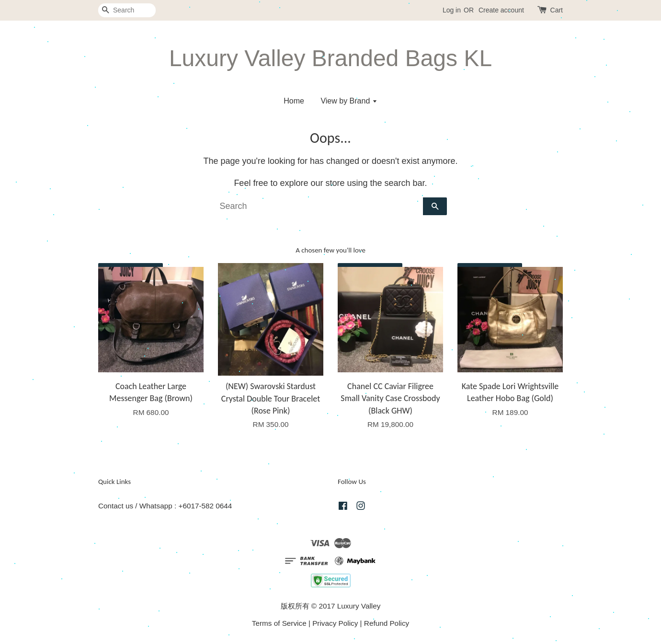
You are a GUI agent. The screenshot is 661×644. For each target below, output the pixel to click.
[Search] (127, 10)
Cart (557, 10)
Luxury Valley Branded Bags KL (330, 58)
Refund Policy (387, 623)
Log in (452, 10)
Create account (501, 10)
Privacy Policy (335, 623)
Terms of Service (279, 623)
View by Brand (349, 101)
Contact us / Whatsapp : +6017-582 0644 (165, 506)
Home (294, 101)
